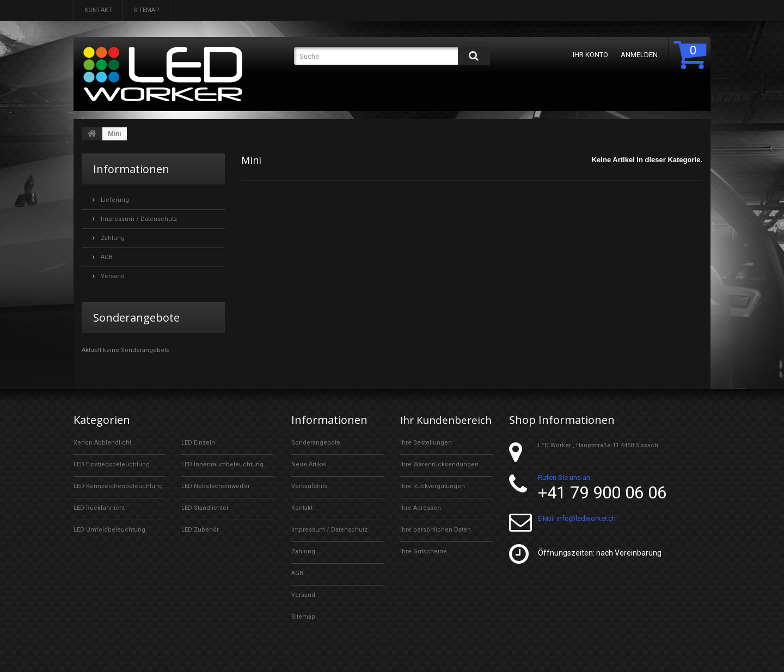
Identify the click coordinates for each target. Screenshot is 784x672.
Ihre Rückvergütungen (433, 498)
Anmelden (637, 55)
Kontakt (98, 10)
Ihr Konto (588, 55)
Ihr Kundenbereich (440, 426)
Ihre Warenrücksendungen (439, 476)
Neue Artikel (309, 464)
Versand (112, 276)
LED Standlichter (205, 508)
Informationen (131, 169)
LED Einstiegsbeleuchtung (112, 464)
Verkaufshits (309, 486)
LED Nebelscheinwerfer (216, 486)
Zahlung (112, 238)
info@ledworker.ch (586, 518)
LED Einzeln (198, 443)
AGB (106, 257)
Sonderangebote (136, 317)
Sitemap (146, 10)
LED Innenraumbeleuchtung (222, 464)
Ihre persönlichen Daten (436, 542)
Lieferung (114, 200)
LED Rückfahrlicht (99, 508)
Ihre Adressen (421, 520)
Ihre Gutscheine (424, 563)
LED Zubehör (200, 530)
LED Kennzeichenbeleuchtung (118, 486)
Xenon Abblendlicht (102, 443)
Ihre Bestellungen (426, 455)
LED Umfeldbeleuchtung (109, 530)
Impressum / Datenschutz (138, 219)
